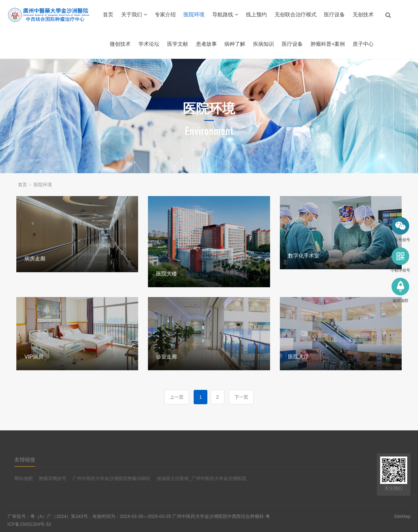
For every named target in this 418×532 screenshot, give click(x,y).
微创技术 (120, 44)
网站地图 (24, 478)
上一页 (177, 397)
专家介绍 (165, 15)
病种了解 (235, 44)
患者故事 (206, 44)
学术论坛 (149, 44)
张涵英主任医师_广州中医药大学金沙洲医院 (201, 478)
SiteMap (402, 516)
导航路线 (225, 15)
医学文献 (178, 44)
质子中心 (363, 44)
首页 (108, 15)
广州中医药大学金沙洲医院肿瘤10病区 (112, 478)
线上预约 (256, 15)
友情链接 (25, 460)
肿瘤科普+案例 (328, 44)
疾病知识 (264, 44)
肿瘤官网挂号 (53, 478)
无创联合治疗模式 (296, 15)
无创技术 (363, 15)
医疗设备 (334, 15)
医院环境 (194, 15)
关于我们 (134, 15)
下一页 (241, 397)
